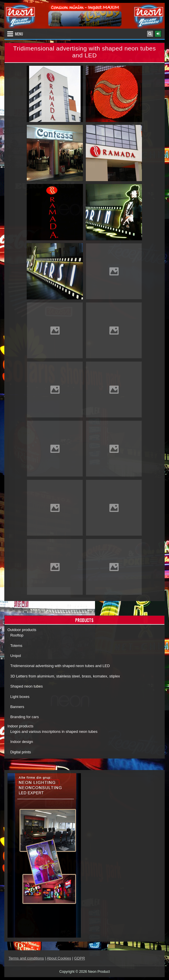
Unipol (16, 656)
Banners (17, 707)
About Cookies (59, 958)
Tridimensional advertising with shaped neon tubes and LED (60, 666)
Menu (19, 34)
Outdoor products (22, 630)
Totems (16, 646)
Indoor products (20, 726)
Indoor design (22, 742)
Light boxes (20, 697)
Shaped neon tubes (27, 686)
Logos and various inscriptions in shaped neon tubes (54, 732)
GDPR (80, 958)
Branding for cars (25, 717)
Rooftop (17, 635)
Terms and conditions (26, 958)
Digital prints (21, 752)
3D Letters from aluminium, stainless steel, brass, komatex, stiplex (65, 676)
